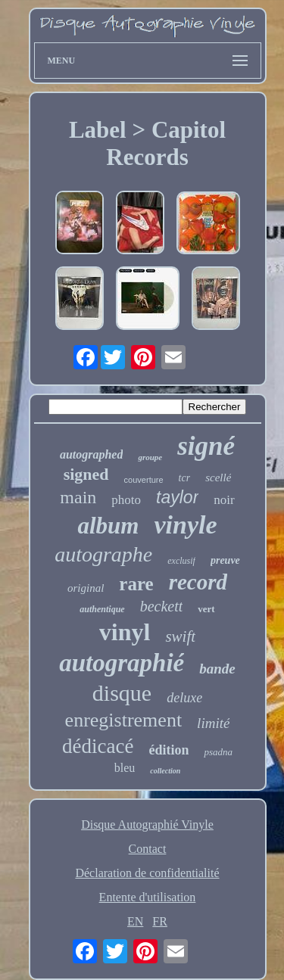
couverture (144, 480)
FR (160, 921)
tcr (185, 478)
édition (169, 750)
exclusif (181, 561)
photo (126, 500)
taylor (177, 497)
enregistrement (124, 720)
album (108, 526)
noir (224, 500)
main (78, 497)
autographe (103, 554)
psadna (218, 752)
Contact (148, 849)
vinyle (185, 525)
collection (165, 771)
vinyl (125, 632)
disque (122, 693)
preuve (225, 560)
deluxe (184, 698)
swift (180, 636)
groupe (150, 457)
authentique (102, 609)
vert (206, 609)
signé (206, 446)
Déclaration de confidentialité (147, 873)
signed (86, 474)
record (198, 582)
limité (213, 723)
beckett (162, 606)
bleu (125, 768)
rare (136, 584)
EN (135, 921)
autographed (92, 454)
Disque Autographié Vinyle (147, 824)
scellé (218, 478)
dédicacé (98, 746)
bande (217, 669)
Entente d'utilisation (148, 897)
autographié (122, 663)
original (86, 588)
